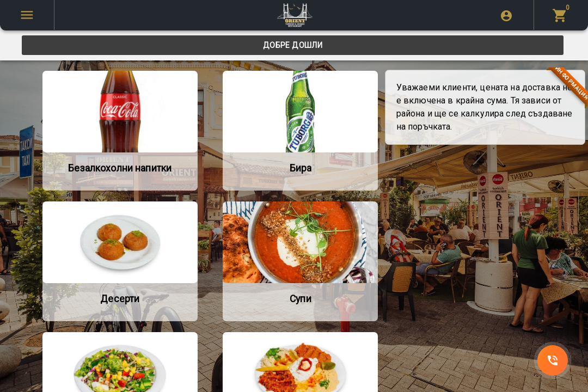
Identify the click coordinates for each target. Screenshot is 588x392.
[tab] (293, 45)
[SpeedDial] (553, 360)
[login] (506, 15)
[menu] (561, 15)
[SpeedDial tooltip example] (27, 15)
